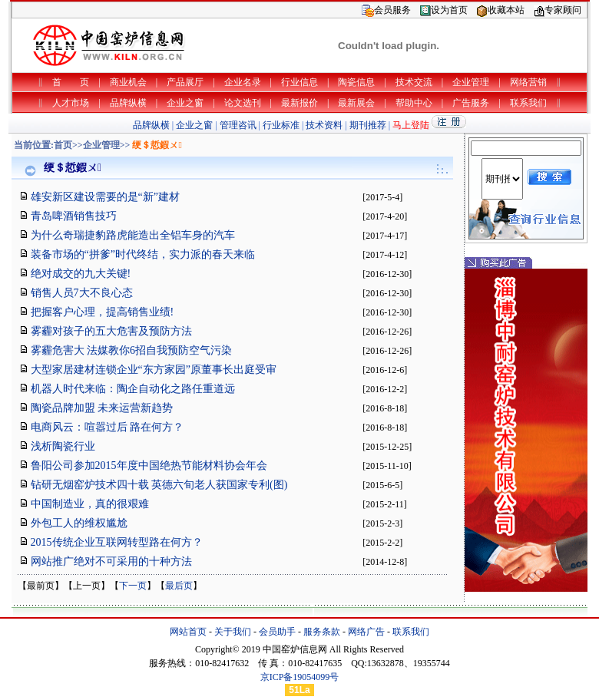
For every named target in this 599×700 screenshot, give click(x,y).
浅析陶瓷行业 (63, 446)
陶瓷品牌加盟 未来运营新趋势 (102, 408)
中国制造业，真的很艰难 (90, 504)
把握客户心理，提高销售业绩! (103, 312)
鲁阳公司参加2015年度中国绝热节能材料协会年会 (149, 466)
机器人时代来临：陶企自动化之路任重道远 (133, 389)
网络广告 (366, 632)
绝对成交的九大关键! (81, 274)
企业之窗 (194, 125)
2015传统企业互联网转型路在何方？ (117, 542)
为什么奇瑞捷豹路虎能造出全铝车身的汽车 (133, 235)
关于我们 (233, 632)
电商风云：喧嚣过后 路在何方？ (108, 427)
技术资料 (324, 125)
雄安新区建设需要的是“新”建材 (105, 197)
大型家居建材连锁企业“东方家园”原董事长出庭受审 (154, 370)
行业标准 (281, 125)
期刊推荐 (368, 125)
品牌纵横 (151, 125)
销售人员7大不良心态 (82, 293)
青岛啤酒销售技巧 (74, 216)
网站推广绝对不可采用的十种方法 (111, 561)
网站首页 (188, 632)
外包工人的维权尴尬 (79, 523)
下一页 (133, 586)
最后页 (179, 586)
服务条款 (322, 632)
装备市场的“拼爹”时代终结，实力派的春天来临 (143, 254)
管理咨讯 (238, 125)
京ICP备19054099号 (300, 677)
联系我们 (411, 632)
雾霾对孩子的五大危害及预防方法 (111, 331)
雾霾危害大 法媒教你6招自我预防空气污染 (132, 350)
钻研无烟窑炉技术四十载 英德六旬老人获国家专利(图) (159, 485)
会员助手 (277, 632)
